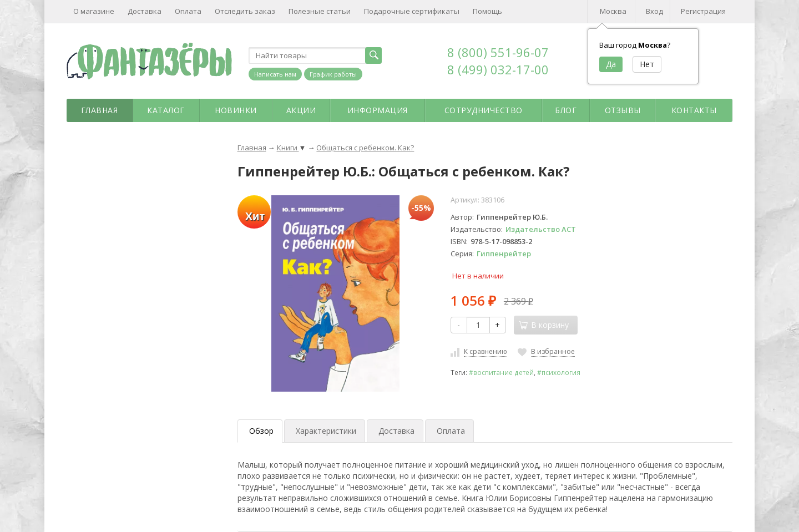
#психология (559, 372)
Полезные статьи (320, 11)
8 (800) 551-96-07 (498, 52)
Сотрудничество (484, 110)
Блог (566, 110)
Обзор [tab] (261, 431)
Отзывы (623, 110)
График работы (333, 74)
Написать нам (275, 74)
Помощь (487, 11)
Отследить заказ (245, 11)
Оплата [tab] (451, 431)
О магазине (94, 11)
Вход (654, 11)
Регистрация (703, 11)
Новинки (236, 110)
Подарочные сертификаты (412, 11)
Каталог (166, 110)
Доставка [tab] (396, 431)
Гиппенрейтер (504, 254)
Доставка (145, 11)
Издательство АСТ (541, 229)
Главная (100, 110)
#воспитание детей (501, 372)
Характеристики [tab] (326, 431)
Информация (378, 110)
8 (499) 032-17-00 (498, 69)
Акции (301, 110)
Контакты (694, 110)
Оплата (188, 11)
